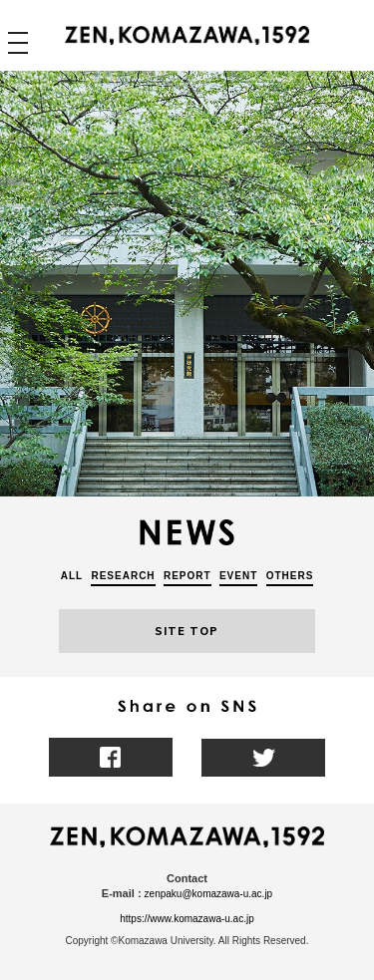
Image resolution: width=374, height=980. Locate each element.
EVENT (238, 576)
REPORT (187, 576)
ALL (72, 576)
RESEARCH (123, 576)
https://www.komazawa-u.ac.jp (187, 919)
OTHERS (290, 576)
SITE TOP (187, 631)
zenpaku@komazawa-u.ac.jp (209, 894)
